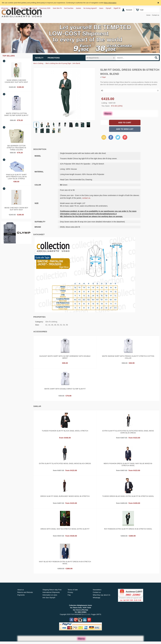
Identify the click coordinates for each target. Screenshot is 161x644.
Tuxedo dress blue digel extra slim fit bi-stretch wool (128, 496)
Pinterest (125, 137)
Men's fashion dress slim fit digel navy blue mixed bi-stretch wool (128, 464)
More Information (110, 3)
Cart (142, 10)
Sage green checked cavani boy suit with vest (16, 81)
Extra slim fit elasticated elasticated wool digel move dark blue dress (128, 432)
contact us (86, 198)
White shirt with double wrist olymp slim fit (65, 389)
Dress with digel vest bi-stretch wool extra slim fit (65, 529)
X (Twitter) (118, 138)
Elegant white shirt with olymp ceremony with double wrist (65, 357)
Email (103, 137)
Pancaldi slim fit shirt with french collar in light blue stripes (16, 176)
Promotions (54, 58)
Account (129, 10)
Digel (104, 77)
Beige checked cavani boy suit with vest (16, 209)
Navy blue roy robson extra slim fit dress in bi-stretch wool (65, 563)
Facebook (111, 137)
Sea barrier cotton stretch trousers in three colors (16, 147)
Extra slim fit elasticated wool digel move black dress (65, 463)
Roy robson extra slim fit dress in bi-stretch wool (128, 529)
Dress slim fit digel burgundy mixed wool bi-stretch (65, 496)
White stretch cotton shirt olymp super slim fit (16, 114)
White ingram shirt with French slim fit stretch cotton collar (128, 357)
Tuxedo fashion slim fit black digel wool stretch (65, 431)
